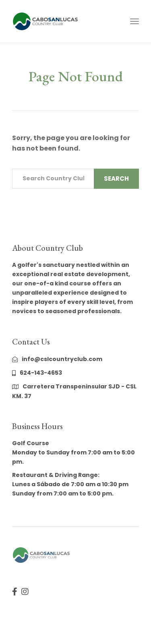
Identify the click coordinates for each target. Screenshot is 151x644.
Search (116, 179)
